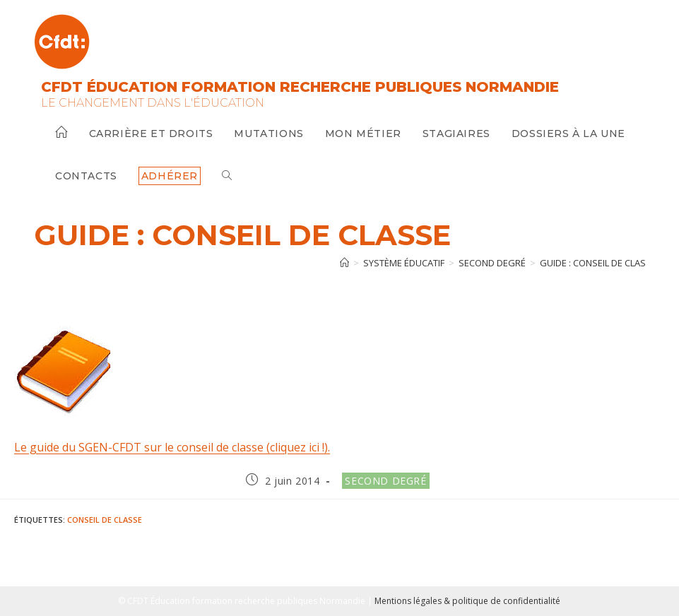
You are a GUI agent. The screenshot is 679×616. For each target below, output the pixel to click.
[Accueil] (344, 263)
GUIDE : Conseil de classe (598, 263)
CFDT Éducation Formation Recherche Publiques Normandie (300, 87)
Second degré (385, 481)
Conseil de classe (105, 520)
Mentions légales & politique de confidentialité (467, 601)
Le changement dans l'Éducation (153, 103)
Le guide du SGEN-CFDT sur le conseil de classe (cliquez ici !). (172, 447)
